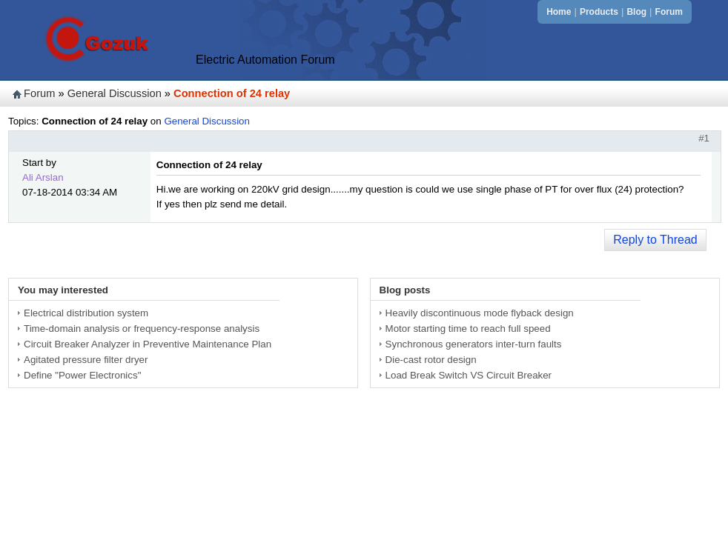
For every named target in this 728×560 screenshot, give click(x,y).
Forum (669, 12)
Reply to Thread (655, 240)
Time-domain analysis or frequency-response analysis (142, 329)
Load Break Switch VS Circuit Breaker (469, 375)
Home (559, 12)
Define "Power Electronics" (82, 375)
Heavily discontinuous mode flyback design (480, 313)
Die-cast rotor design (431, 360)
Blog (636, 12)
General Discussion (115, 93)
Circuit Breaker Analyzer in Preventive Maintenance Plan (148, 344)
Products (599, 12)
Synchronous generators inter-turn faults (474, 344)
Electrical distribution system (86, 313)
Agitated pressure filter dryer (86, 360)
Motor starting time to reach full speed (468, 329)
